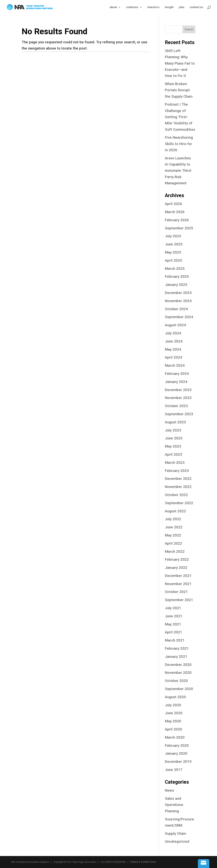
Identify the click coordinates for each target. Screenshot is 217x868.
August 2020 (175, 697)
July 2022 (173, 519)
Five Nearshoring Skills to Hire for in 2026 (179, 144)
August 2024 (175, 325)
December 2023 (178, 390)
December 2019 (178, 762)
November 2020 (178, 673)
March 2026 (175, 212)
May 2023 (173, 446)
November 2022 (178, 487)
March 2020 (175, 737)
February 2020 (177, 745)
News (170, 790)
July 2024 (173, 333)
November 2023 (178, 398)
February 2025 (177, 276)
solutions (132, 7)
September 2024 (179, 317)
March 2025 (175, 269)
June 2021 (174, 616)
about (113, 7)
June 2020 (174, 713)
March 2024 (175, 365)
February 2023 (177, 471)
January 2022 (176, 568)
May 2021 (173, 624)
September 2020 (179, 689)
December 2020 (178, 665)
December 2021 (178, 576)
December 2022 (178, 479)
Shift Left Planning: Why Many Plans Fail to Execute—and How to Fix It (180, 63)
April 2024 (173, 357)
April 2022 (173, 543)
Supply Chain (175, 833)
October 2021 (176, 592)
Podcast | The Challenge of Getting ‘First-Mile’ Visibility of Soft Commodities (180, 117)
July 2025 (173, 236)
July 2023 (173, 430)
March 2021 (175, 640)
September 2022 (179, 503)
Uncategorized (177, 841)
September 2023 (179, 414)
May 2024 (173, 349)
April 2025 (173, 260)
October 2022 (176, 495)
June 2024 (174, 341)
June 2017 (174, 770)
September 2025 (179, 228)
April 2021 (173, 632)
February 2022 (177, 559)
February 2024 (177, 374)
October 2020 (176, 681)
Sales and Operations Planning (174, 805)
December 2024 (178, 293)
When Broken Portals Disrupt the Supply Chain (179, 90)
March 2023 (175, 463)
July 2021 (173, 608)
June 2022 (174, 527)
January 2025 (176, 285)
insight (169, 7)
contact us (196, 7)
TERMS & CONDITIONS (143, 862)
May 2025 (173, 252)
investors (153, 7)
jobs (182, 7)
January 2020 (176, 753)
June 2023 (174, 438)
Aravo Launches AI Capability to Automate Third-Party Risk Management (178, 171)
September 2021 (179, 600)
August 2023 (175, 422)
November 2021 (178, 584)
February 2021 (177, 648)
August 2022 (175, 511)
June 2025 (174, 244)
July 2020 (173, 705)
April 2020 (173, 729)
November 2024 (178, 301)
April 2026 (173, 204)
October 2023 (176, 406)
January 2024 (176, 382)
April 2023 (173, 454)
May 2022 (173, 535)
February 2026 (177, 220)
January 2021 (176, 657)
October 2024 (176, 309)
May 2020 (173, 721)
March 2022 (175, 551)
